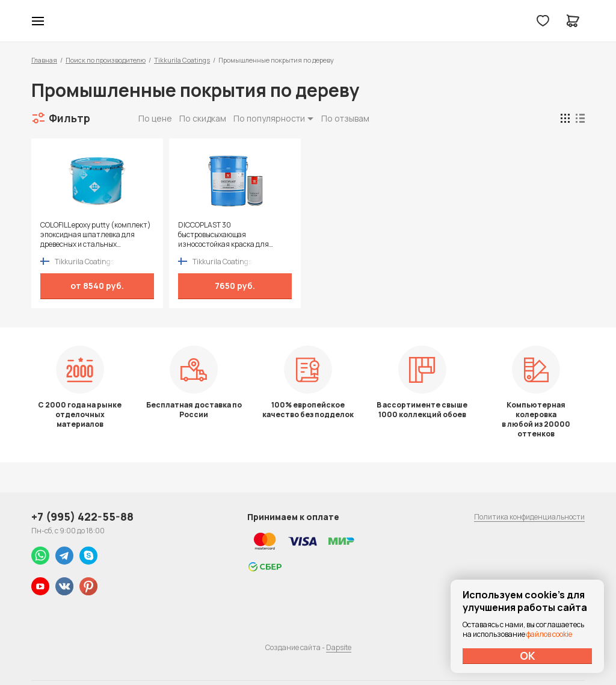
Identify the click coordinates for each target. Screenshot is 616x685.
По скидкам (203, 118)
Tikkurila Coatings (182, 60)
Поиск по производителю (106, 60)
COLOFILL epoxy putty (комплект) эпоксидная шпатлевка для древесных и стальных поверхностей (96, 235)
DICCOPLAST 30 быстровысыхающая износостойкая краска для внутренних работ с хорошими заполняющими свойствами (229, 235)
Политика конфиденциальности (529, 517)
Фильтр (69, 118)
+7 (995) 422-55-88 (82, 516)
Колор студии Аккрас (308, 21)
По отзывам (345, 118)
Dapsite (339, 647)
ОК (528, 656)
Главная (44, 60)
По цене (155, 118)
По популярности (269, 118)
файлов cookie (549, 634)
